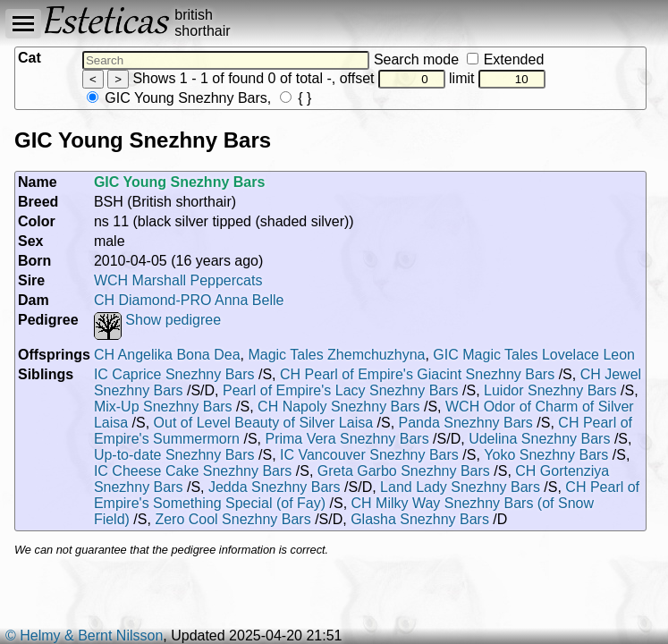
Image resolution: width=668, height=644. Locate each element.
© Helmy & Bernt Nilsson (84, 636)
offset (393, 78)
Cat (30, 58)
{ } (296, 98)
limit (497, 78)
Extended (506, 59)
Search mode (459, 59)
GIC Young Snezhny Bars (177, 98)
